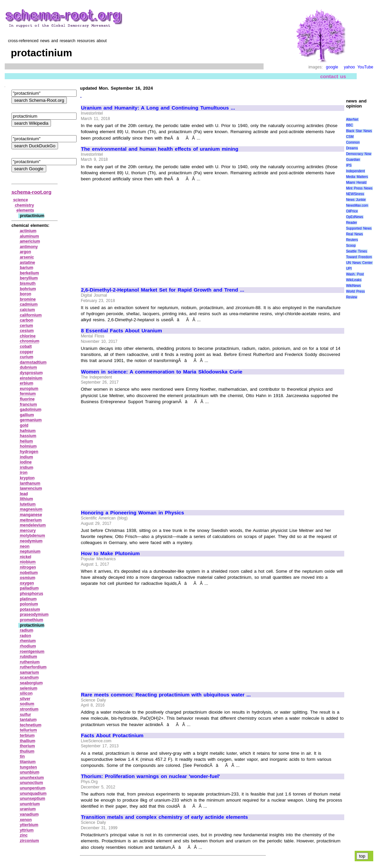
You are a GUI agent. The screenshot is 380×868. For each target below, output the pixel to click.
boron (26, 294)
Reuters (352, 240)
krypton (27, 478)
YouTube (365, 67)
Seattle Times (356, 251)
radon (25, 636)
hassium (28, 436)
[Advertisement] (138, 231)
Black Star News (359, 131)
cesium (27, 331)
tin (22, 756)
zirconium (30, 841)
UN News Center (359, 263)
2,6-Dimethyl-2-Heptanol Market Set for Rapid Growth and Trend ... (163, 290)
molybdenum (33, 536)
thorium (28, 746)
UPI (349, 268)
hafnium (28, 431)
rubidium (29, 657)
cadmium (29, 304)
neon (25, 546)
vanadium (29, 814)
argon (25, 252)
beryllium (29, 278)
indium (26, 457)
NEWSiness (355, 194)
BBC (349, 125)
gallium (27, 415)
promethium (32, 620)
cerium (26, 326)
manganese (31, 515)
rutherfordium (33, 667)
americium (30, 241)
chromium (30, 341)
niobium (28, 562)
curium (27, 357)
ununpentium (33, 788)
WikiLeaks (354, 280)
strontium (29, 709)
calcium (28, 310)
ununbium (30, 772)
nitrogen (28, 567)
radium (27, 630)
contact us (333, 76)
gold (24, 425)
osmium (28, 578)
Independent (355, 171)
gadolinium (31, 410)
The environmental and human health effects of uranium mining (160, 149)
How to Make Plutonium (110, 553)
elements (25, 210)
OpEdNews (355, 217)
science (21, 200)
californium (31, 315)
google (332, 67)
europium (29, 389)
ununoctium (32, 783)
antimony (29, 247)
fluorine (27, 399)
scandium (29, 678)
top (362, 856)
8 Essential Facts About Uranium (121, 331)
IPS (349, 165)
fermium (28, 394)
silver (25, 699)
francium (29, 405)
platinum (28, 599)
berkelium (30, 273)
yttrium (27, 830)
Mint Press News (359, 188)
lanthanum (30, 483)
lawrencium (31, 488)
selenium (29, 688)
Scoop (351, 246)
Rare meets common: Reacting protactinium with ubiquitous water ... (166, 695)
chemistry (24, 205)
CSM (350, 137)
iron (24, 473)
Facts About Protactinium (112, 736)
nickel (26, 557)
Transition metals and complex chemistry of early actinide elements (165, 817)
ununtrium (30, 804)
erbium (27, 383)
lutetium (28, 504)
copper (27, 352)
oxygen (27, 583)
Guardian (353, 160)
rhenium (28, 641)
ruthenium (30, 662)
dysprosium (31, 373)
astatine (28, 263)
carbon (27, 320)
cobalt (26, 347)
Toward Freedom (359, 257)
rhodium (28, 646)
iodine (26, 462)
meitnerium (31, 520)
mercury (28, 531)
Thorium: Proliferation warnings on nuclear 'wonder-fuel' (151, 776)
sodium (27, 704)
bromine (28, 299)
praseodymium (34, 615)
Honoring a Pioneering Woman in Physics (132, 513)
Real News (354, 234)
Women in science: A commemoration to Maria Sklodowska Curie (162, 372)
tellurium (29, 730)
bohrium (28, 289)
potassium (30, 609)
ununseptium (33, 799)
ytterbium (29, 825)
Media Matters (357, 177)
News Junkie (356, 200)
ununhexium (32, 778)
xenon (26, 820)
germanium (31, 420)
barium (27, 268)
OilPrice (352, 211)
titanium (28, 762)
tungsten (29, 767)
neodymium (31, 541)
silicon (26, 693)
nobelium (29, 573)
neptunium (30, 551)
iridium (27, 468)
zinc (24, 835)
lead (24, 494)
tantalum (28, 720)
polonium (29, 604)
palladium (29, 588)
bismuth (28, 283)
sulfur (25, 715)
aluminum (30, 236)
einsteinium (31, 378)
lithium (26, 499)
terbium (27, 736)
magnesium (31, 509)
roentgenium (32, 652)
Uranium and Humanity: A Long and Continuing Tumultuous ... (158, 108)
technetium (31, 725)
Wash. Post (355, 274)
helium (26, 441)
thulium (27, 751)
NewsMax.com (357, 205)
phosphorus (32, 594)
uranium (28, 809)
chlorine (28, 336)
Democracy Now (359, 154)
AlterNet (352, 119)
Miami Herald (356, 183)
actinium (28, 231)
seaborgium (31, 683)
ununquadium (33, 794)
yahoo (349, 67)
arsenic (27, 257)
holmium (28, 446)
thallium (28, 741)
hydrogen (29, 452)
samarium (30, 672)
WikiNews (353, 286)
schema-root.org (31, 192)
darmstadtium (33, 362)
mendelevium (33, 525)
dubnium (29, 367)
